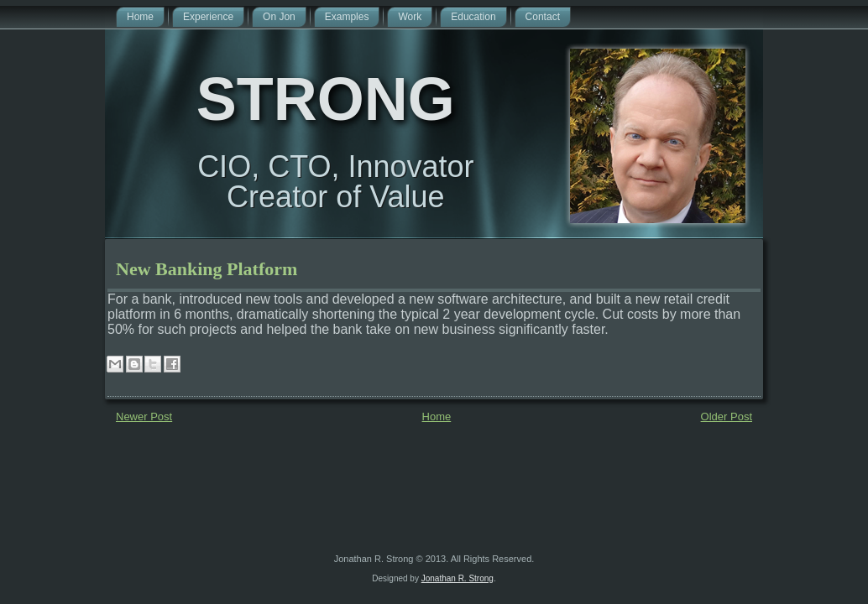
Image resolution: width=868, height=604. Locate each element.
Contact (543, 17)
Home (140, 17)
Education (473, 17)
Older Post (727, 417)
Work (410, 17)
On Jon (279, 17)
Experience (208, 17)
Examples (347, 17)
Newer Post (144, 417)
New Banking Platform (207, 269)
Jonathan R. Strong (458, 578)
